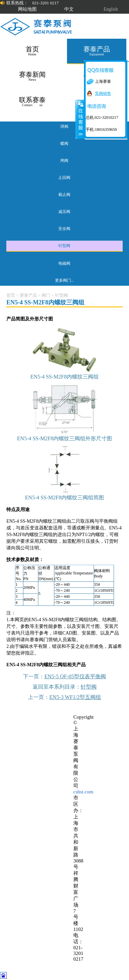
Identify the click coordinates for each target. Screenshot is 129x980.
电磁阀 (64, 263)
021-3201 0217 (45, 3)
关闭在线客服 (80, 119)
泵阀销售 (103, 93)
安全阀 (64, 229)
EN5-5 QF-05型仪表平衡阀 (75, 676)
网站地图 (27, 9)
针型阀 (64, 246)
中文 (69, 9)
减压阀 (64, 212)
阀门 (46, 295)
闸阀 (64, 161)
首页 (11, 295)
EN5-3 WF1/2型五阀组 (75, 697)
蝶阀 (64, 144)
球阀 (64, 127)
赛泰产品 (28, 295)
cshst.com (83, 792)
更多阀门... (64, 280)
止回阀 (64, 178)
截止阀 (64, 195)
